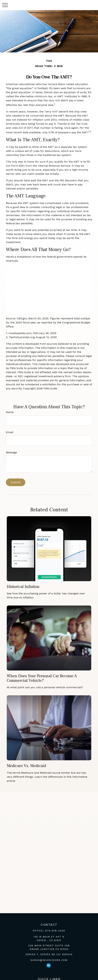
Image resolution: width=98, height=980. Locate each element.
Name (10, 412)
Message (11, 452)
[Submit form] (16, 482)
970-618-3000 (55, 931)
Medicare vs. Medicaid (26, 766)
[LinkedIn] (49, 965)
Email (10, 432)
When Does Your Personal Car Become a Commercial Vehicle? (42, 678)
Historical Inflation (23, 587)
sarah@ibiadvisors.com (49, 960)
